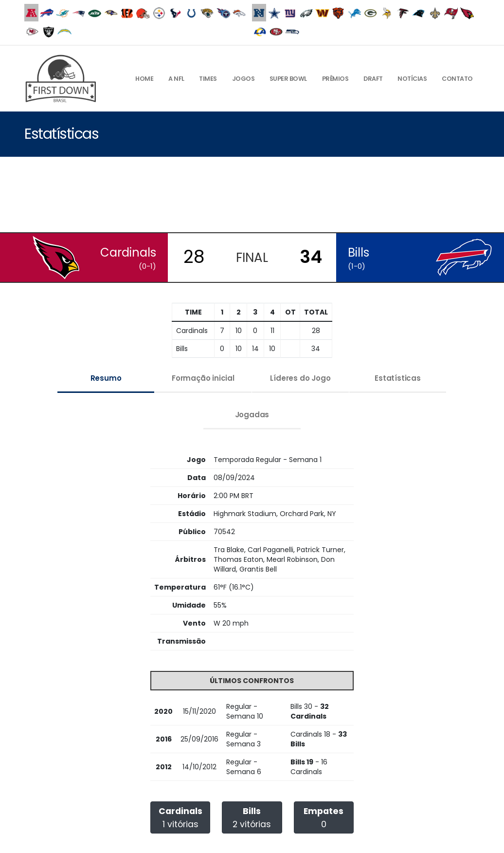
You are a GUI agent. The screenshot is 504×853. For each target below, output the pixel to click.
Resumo (106, 378)
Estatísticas (398, 378)
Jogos (243, 79)
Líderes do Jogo (300, 378)
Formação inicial (203, 378)
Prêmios (335, 79)
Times (208, 79)
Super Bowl (288, 79)
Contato (457, 79)
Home (144, 79)
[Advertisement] (252, 196)
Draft (373, 79)
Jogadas (252, 415)
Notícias (412, 79)
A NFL (176, 79)
